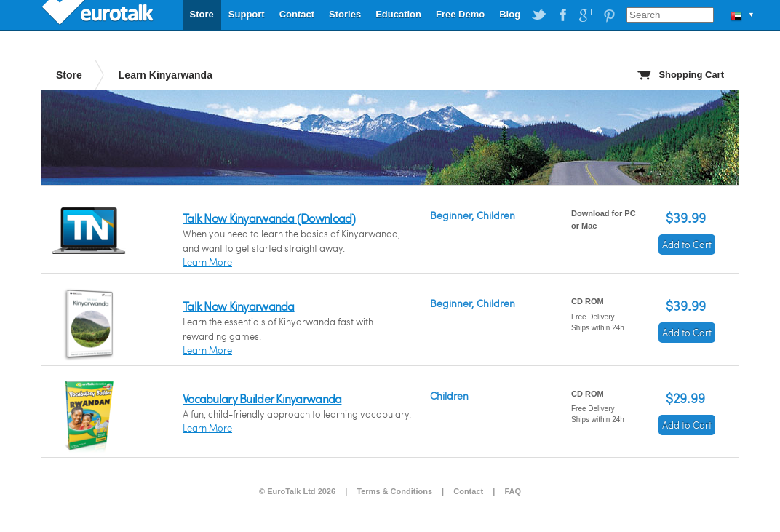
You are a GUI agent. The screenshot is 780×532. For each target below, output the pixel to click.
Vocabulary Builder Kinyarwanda (262, 398)
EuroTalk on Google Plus (586, 15)
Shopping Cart (691, 75)
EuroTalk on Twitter (539, 15)
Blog (510, 14)
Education (398, 14)
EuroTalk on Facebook (562, 15)
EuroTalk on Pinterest (609, 15)
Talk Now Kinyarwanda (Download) (269, 218)
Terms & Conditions (394, 491)
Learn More (207, 262)
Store (202, 14)
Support (247, 14)
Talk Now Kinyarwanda (239, 306)
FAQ (513, 491)
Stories (345, 14)
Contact (297, 14)
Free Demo (460, 14)
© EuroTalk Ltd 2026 (297, 491)
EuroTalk (99, 15)
